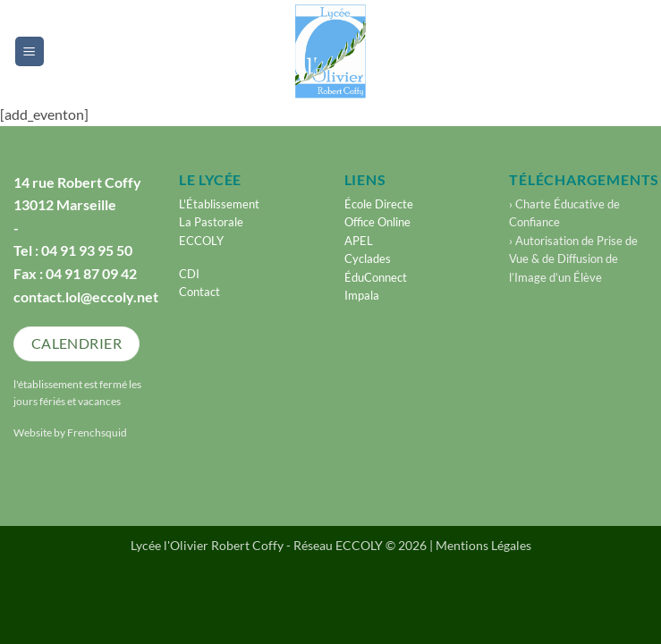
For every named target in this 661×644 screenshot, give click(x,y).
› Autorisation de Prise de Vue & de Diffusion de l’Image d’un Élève (573, 259)
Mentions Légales (483, 545)
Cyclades (368, 258)
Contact (199, 292)
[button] (30, 51)
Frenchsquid (97, 432)
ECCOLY (201, 241)
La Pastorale (211, 222)
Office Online (377, 222)
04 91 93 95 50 (87, 250)
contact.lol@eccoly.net (86, 297)
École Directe (379, 204)
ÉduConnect (376, 277)
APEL (359, 241)
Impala (362, 295)
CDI (189, 274)
